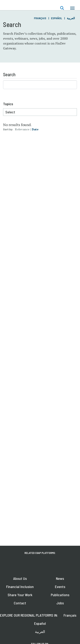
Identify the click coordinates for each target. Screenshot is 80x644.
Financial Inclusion (20, 587)
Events (60, 587)
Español (57, 18)
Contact (20, 603)
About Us (20, 578)
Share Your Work (20, 595)
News (60, 578)
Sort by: (8, 129)
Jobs (60, 603)
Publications (60, 595)
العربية (71, 18)
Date (35, 129)
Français (40, 18)
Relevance (22, 129)
